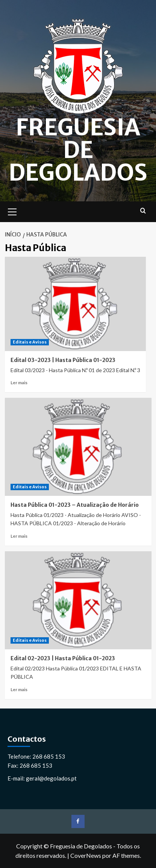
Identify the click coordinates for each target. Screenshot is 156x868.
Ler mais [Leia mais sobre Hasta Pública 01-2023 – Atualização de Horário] (19, 536)
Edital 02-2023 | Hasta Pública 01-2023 (63, 658)
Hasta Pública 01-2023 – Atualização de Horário (75, 505)
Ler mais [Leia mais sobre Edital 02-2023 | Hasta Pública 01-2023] (19, 689)
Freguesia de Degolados (78, 150)
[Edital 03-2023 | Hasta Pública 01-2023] (75, 304)
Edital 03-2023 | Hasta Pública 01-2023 (63, 360)
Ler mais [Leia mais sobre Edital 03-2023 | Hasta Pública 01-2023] (19, 383)
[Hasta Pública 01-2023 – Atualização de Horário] (78, 447)
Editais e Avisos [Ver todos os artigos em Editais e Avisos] (30, 342)
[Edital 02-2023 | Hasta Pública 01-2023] (78, 600)
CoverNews (86, 855)
